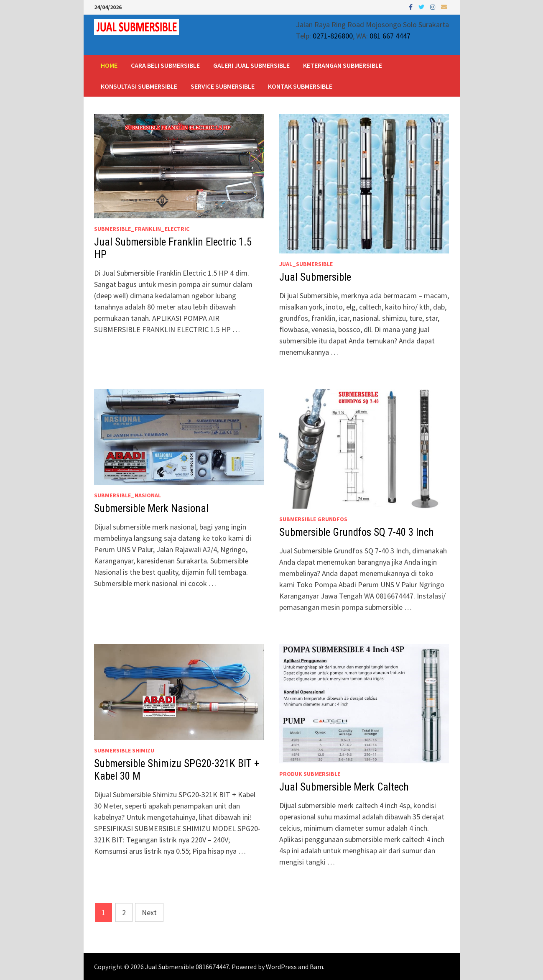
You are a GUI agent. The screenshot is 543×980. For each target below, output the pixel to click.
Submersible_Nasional (127, 495)
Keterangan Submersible (343, 65)
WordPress (281, 967)
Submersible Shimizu (124, 750)
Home (109, 65)
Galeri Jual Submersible (251, 65)
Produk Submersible (310, 774)
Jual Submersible (315, 277)
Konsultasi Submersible (139, 86)
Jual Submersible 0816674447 (187, 967)
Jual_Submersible (306, 264)
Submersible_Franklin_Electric (142, 229)
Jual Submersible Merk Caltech (344, 787)
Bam (316, 967)
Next (149, 912)
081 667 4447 (390, 36)
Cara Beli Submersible (165, 65)
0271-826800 (333, 36)
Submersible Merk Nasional (151, 508)
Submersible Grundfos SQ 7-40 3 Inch (357, 532)
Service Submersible (223, 86)
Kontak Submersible (300, 86)
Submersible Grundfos (313, 519)
